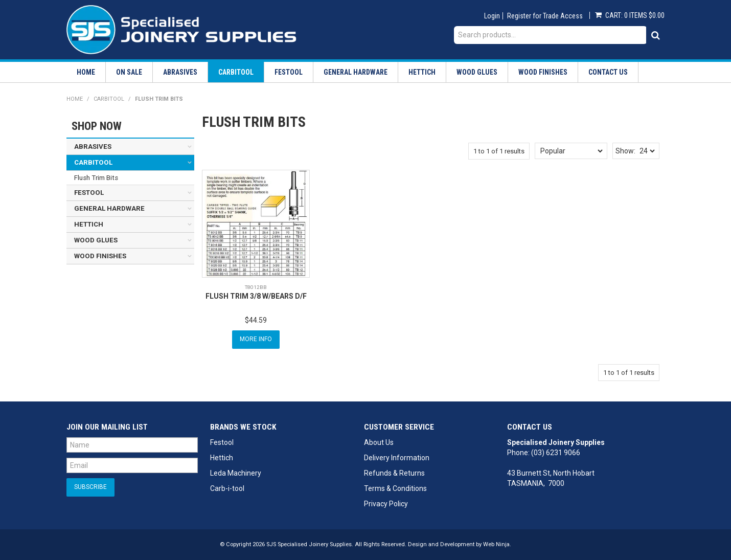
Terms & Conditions (395, 488)
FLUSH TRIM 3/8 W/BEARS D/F (256, 296)
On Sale (129, 72)
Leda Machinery (236, 473)
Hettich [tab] (89, 224)
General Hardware (356, 72)
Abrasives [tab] (93, 147)
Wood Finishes (543, 72)
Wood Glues (477, 72)
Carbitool (236, 72)
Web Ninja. (497, 544)
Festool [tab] (89, 193)
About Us (379, 442)
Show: (625, 151)
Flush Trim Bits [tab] (96, 178)
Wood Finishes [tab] (100, 256)
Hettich (422, 72)
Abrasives (180, 72)
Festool (289, 72)
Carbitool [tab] (93, 162)
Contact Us (608, 72)
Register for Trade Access (545, 16)
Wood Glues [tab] (96, 240)
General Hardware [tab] (109, 208)
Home (86, 72)
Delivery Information (397, 458)
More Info (256, 339)
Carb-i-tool (227, 488)
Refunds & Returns (394, 473)
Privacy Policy (386, 504)
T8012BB (256, 287)
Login (492, 16)
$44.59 (256, 320)
